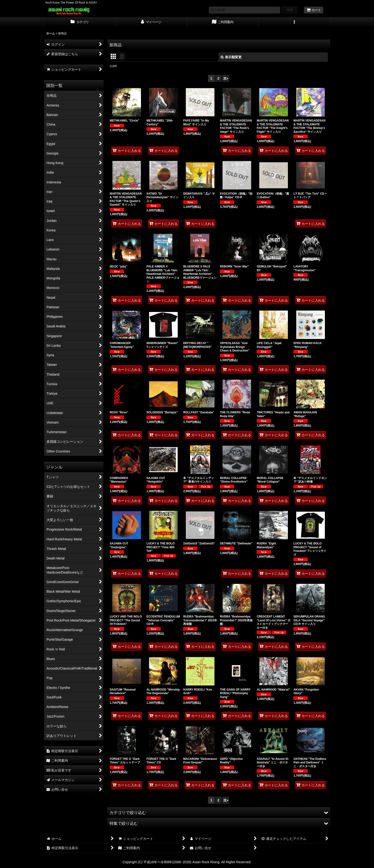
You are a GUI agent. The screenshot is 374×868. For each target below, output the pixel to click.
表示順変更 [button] (231, 57)
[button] (294, 22)
